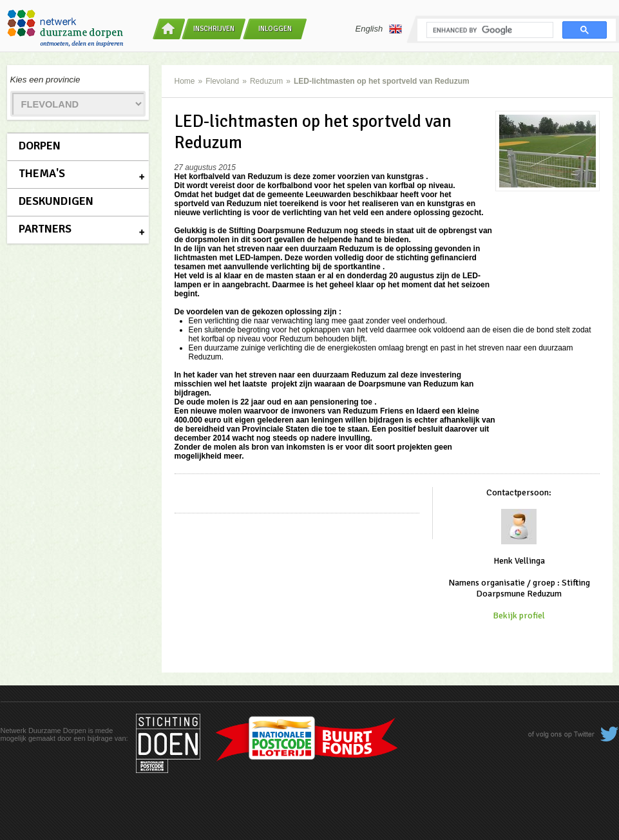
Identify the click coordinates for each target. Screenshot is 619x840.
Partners (45, 229)
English (379, 29)
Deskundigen (56, 201)
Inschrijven (214, 29)
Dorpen (40, 146)
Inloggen (275, 29)
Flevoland (222, 81)
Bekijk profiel (519, 616)
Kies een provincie (45, 80)
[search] (489, 30)
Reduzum (266, 81)
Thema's (42, 173)
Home (185, 81)
